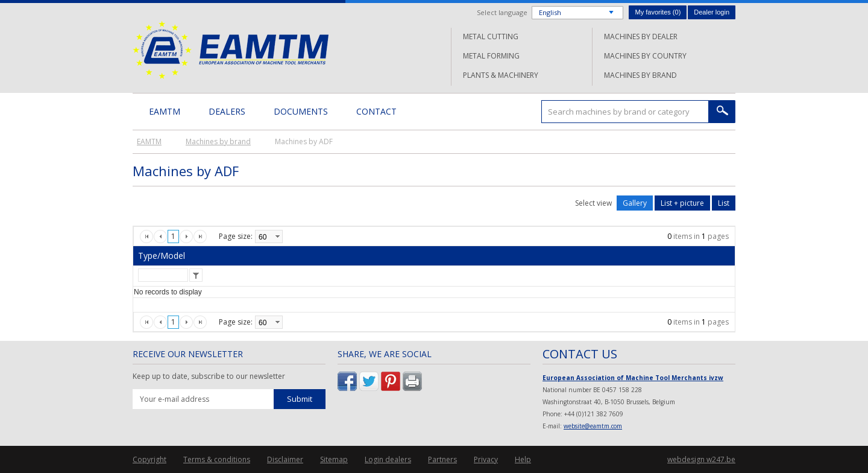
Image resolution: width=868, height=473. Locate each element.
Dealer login (712, 12)
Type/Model (162, 256)
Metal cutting (491, 37)
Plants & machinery (501, 75)
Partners (442, 459)
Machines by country (645, 56)
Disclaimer (285, 459)
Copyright (149, 459)
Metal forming (491, 56)
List (724, 203)
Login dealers (388, 459)
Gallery (635, 203)
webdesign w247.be (701, 459)
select (277, 237)
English (550, 12)
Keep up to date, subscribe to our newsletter (209, 376)
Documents (301, 111)
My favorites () (658, 12)
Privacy (486, 459)
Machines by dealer (641, 37)
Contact (376, 111)
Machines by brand (640, 75)
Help (523, 459)
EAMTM (231, 50)
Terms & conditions (217, 459)
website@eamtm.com (593, 426)
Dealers (227, 111)
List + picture (682, 203)
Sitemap (334, 459)
